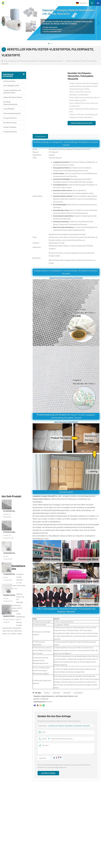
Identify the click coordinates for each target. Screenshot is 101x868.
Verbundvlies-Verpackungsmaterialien (51, 61)
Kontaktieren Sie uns (17, 803)
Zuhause (5, 61)
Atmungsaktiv (78, 693)
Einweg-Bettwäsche (10, 118)
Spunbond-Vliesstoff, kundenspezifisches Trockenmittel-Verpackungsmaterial (10, 259)
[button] (49, 44)
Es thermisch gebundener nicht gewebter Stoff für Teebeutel (10, 175)
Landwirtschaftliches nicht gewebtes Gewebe (12, 91)
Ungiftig (47, 693)
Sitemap (11, 811)
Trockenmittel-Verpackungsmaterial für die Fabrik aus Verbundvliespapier (10, 196)
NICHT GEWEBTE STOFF (11, 86)
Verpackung (56, 693)
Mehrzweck (67, 693)
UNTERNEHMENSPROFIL (17, 799)
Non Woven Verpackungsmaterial (28, 61)
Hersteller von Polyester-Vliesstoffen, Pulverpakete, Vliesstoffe (69, 726)
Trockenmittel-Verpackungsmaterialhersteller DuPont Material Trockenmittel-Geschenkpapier (10, 217)
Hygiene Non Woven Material (13, 97)
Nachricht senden (48, 773)
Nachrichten (14, 807)
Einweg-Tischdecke (10, 127)
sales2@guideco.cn (66, 812)
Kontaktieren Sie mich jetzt (82, 123)
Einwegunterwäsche (10, 132)
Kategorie (14, 61)
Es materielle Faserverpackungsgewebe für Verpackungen (10, 154)
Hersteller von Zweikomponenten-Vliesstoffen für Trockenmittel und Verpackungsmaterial (10, 238)
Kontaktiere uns (68, 794)
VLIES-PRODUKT (9, 109)
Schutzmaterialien (9, 81)
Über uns (12, 794)
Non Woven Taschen (10, 122)
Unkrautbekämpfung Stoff (12, 113)
